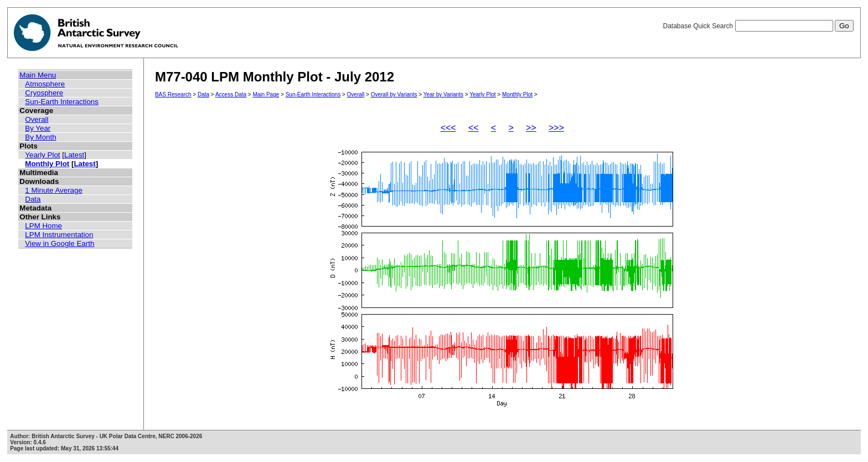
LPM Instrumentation (59, 235)
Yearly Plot (42, 155)
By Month (40, 137)
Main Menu (38, 75)
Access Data (231, 94)
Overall (37, 119)
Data (33, 199)
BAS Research (173, 94)
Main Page (266, 94)
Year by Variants (443, 94)
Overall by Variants (394, 94)
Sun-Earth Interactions (62, 102)
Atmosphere (45, 84)
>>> (556, 128)
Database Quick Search (758, 26)
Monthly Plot (47, 164)
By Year (38, 128)
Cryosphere (44, 93)
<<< (448, 128)
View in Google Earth (60, 243)
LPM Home (43, 226)
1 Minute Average (54, 190)
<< (474, 128)
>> (531, 128)
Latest (74, 155)
